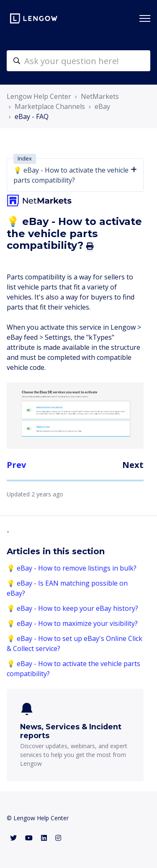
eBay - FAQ (32, 116)
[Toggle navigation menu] (145, 18)
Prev (16, 465)
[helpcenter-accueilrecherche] (78, 61)
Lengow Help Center (39, 96)
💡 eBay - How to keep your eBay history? (72, 608)
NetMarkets (100, 96)
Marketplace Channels (50, 106)
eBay (102, 106)
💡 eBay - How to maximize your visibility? (72, 623)
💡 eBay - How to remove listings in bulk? (72, 568)
